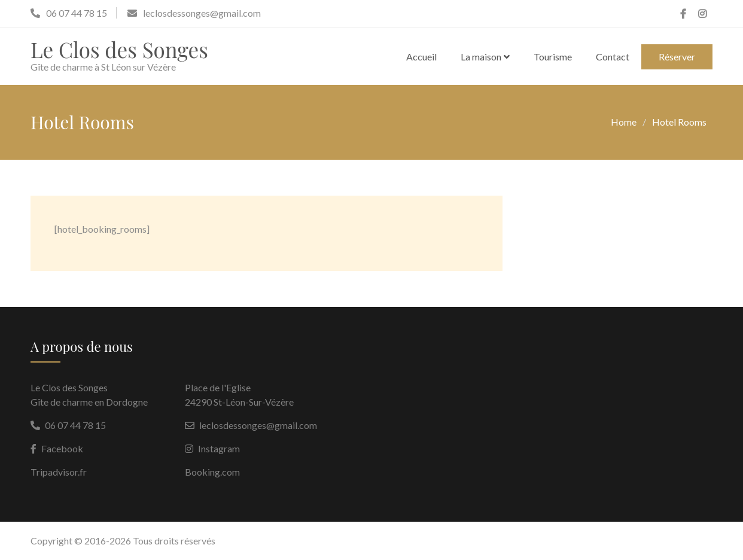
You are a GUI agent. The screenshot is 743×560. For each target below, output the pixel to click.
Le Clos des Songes (119, 49)
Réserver (677, 57)
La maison (481, 57)
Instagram (219, 448)
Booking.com (212, 472)
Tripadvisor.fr (59, 472)
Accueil (421, 57)
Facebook (62, 448)
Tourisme (553, 57)
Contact (613, 57)
